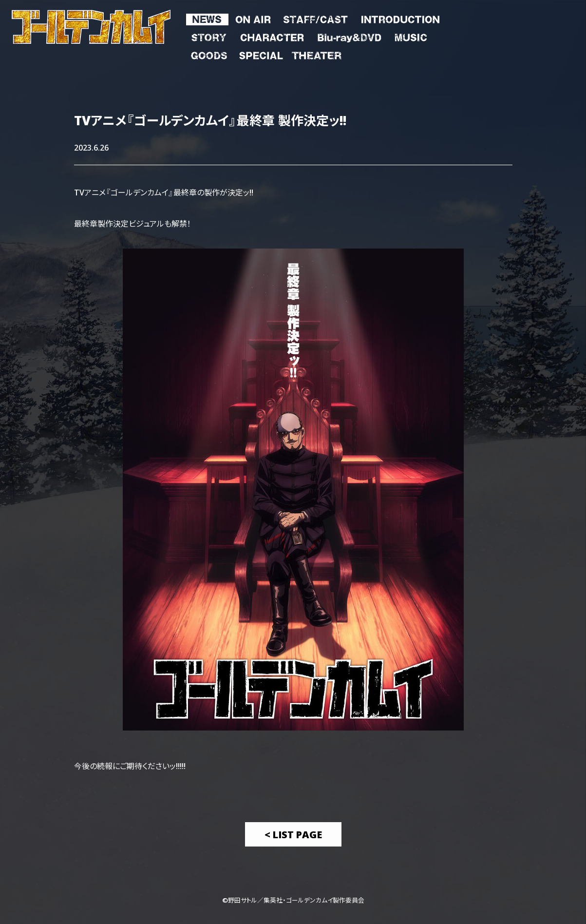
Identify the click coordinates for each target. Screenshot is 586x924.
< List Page (293, 834)
